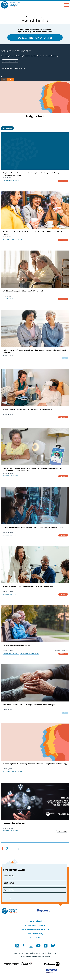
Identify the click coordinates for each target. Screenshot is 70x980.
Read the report (10, 61)
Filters (7, 128)
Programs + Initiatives (35, 921)
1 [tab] (1, 76)
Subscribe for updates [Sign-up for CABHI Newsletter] (35, 37)
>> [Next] (18, 849)
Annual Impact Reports (35, 925)
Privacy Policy (51, 953)
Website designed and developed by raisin (36, 956)
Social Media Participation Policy (35, 929)
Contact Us (35, 938)
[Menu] (67, 5)
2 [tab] (3, 76)
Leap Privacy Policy (35, 934)
